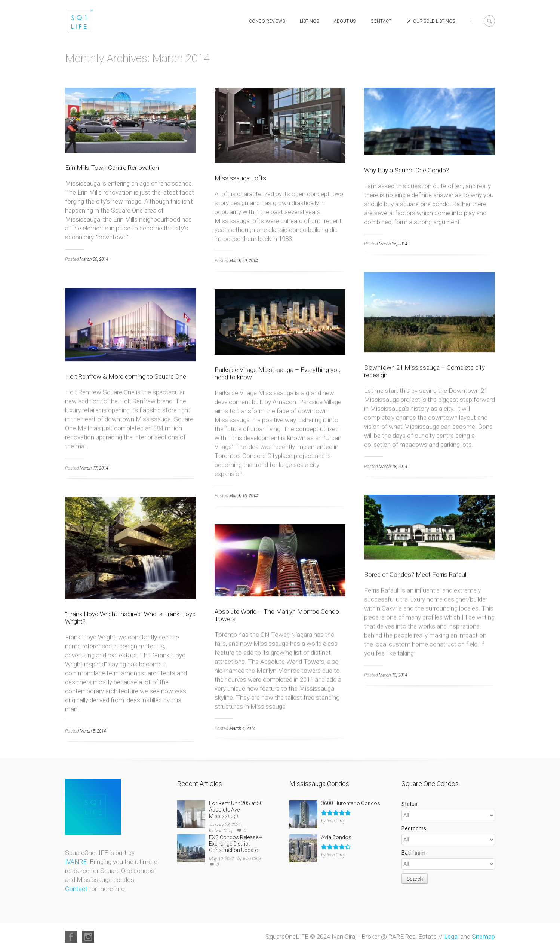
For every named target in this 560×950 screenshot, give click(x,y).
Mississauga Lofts (240, 178)
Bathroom (413, 853)
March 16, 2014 (243, 496)
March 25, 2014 (393, 244)
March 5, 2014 (93, 731)
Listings (309, 21)
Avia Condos (336, 837)
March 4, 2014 (242, 728)
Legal (451, 937)
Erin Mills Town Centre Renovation (112, 168)
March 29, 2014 (243, 261)
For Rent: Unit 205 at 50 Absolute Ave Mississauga (236, 810)
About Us (345, 21)
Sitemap (483, 937)
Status (409, 804)
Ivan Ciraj (224, 831)
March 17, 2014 (94, 468)
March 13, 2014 (393, 675)
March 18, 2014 (393, 467)
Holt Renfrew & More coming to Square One (126, 376)
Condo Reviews (267, 21)
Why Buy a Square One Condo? (407, 170)
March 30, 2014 (94, 259)
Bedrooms (414, 828)
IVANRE (76, 862)
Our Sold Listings (431, 21)
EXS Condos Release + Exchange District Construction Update (236, 844)
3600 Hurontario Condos (351, 803)
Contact (381, 21)
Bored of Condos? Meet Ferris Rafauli (416, 574)
